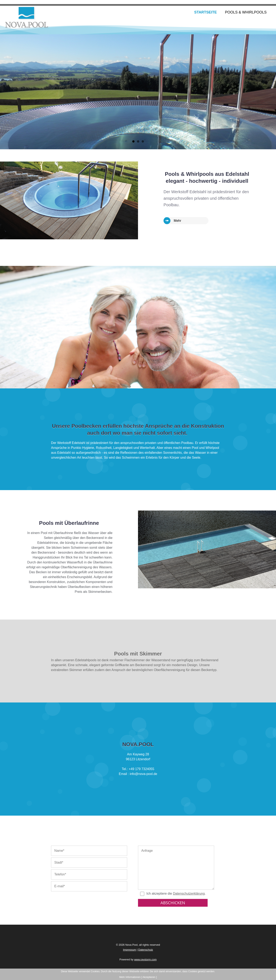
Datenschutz (146, 950)
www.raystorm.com (145, 959)
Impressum (129, 950)
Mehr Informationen (130, 977)
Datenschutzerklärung (189, 894)
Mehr (177, 221)
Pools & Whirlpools (246, 12)
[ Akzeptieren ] (149, 977)
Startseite (205, 12)
